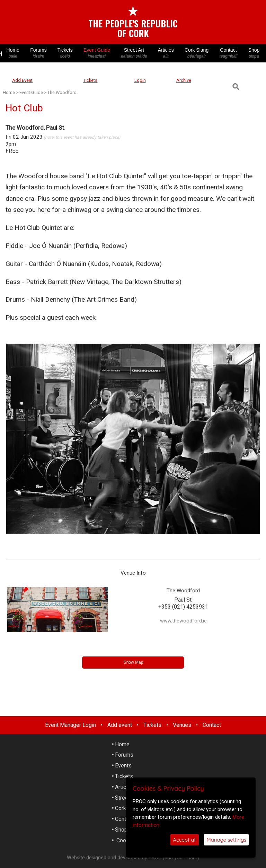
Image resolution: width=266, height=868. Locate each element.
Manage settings (226, 840)
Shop (254, 53)
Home (13, 53)
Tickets (65, 53)
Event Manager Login (70, 725)
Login (140, 80)
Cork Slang (196, 53)
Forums (39, 53)
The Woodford (62, 92)
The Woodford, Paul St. (36, 128)
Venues (182, 725)
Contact (228, 53)
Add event (120, 725)
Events (123, 766)
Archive (184, 80)
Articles (166, 53)
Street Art (134, 53)
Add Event (22, 80)
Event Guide (97, 53)
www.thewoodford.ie (183, 621)
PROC (155, 858)
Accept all (185, 840)
